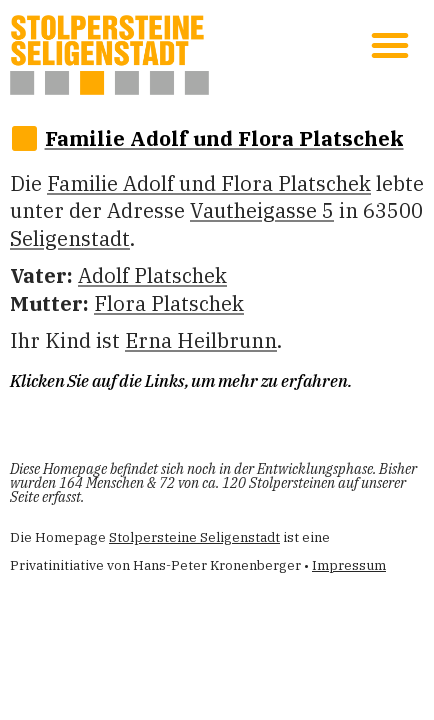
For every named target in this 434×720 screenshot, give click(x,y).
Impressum (349, 565)
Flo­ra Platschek (169, 303)
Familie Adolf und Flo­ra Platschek (224, 138)
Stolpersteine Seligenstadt (194, 537)
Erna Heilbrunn (201, 340)
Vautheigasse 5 (262, 210)
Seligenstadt (70, 238)
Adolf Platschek (152, 275)
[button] (390, 45)
